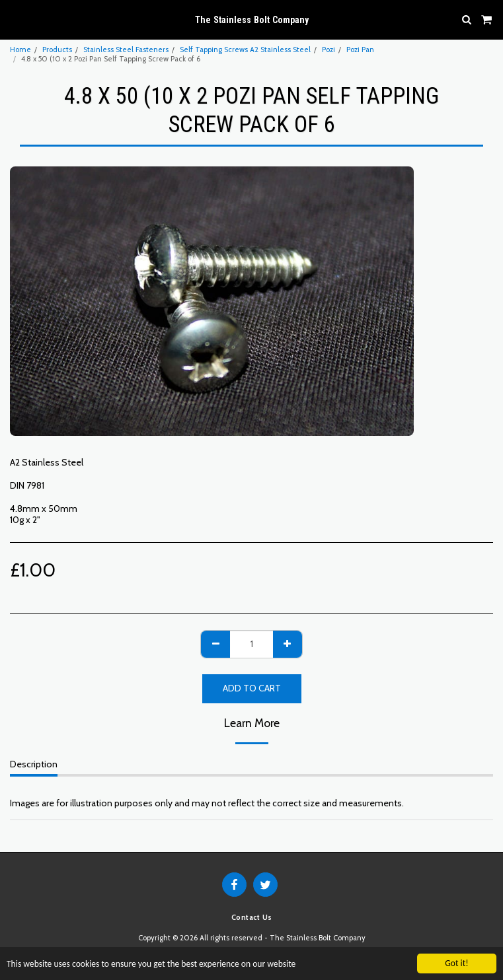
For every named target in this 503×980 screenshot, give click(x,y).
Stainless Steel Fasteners (126, 50)
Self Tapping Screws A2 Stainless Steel (245, 50)
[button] (15, 19)
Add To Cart (252, 688)
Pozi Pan (360, 50)
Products (57, 50)
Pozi (329, 50)
